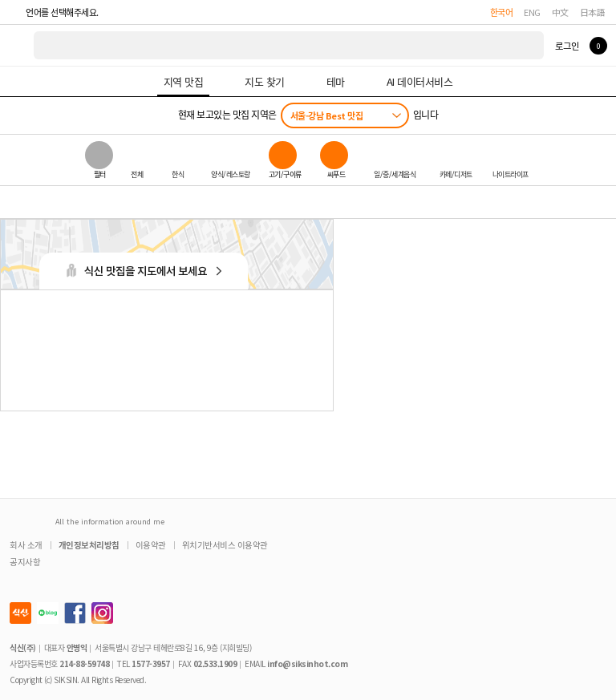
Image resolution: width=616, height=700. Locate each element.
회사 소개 (26, 545)
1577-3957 (151, 664)
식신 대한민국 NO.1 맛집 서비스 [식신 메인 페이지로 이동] (18, 45)
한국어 (502, 12)
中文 (560, 12)
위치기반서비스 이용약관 (225, 545)
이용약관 (151, 545)
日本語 (593, 12)
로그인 (567, 46)
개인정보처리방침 (89, 545)
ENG (532, 12)
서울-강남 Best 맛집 (327, 115)
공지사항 (25, 562)
